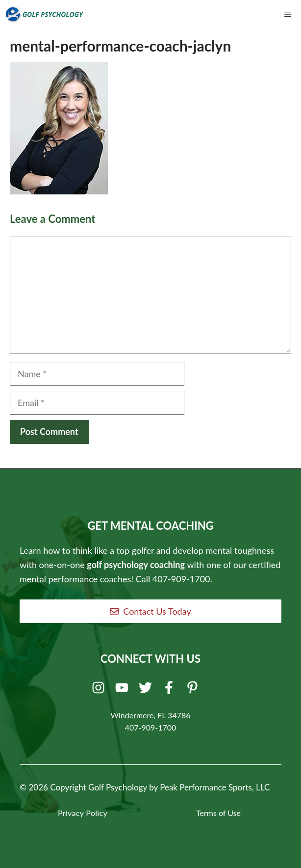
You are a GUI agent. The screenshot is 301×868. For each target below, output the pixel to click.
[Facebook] (170, 690)
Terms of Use (218, 813)
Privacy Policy (83, 813)
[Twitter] (147, 690)
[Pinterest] (194, 690)
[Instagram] (100, 690)
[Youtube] (123, 690)
